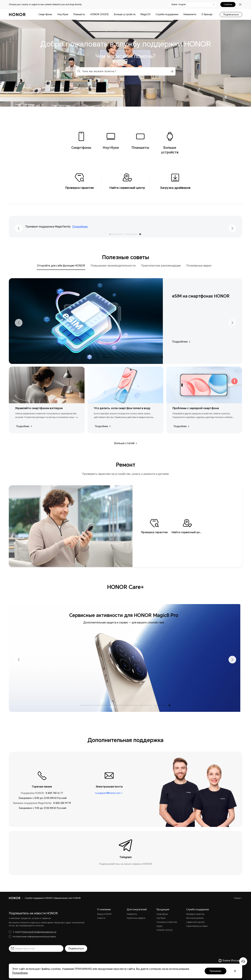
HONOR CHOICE (99, 14)
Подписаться (231, 15)
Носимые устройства (167, 922)
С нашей (34, 932)
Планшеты (79, 14)
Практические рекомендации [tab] (161, 266)
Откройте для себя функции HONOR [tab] (61, 266)
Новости (101, 918)
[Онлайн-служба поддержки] (243, 961)
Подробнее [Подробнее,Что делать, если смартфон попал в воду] (103, 426)
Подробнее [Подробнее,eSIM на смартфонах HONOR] (181, 342)
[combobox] (125, 71)
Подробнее (84, 227)
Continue (228, 5)
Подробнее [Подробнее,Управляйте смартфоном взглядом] (24, 426)
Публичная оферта (136, 918)
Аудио (159, 926)
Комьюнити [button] (190, 14)
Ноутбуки (63, 14)
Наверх (237, 898)
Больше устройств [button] (125, 14)
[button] (171, 71)
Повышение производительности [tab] (113, 266)
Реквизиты (132, 914)
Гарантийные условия (197, 926)
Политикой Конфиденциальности (39, 932)
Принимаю (215, 971)
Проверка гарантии (195, 914)
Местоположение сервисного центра (195, 920)
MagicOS (145, 14)
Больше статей (125, 443)
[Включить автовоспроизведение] (140, 234)
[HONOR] (15, 898)
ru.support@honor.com (108, 793)
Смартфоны (45, 14)
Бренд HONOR (104, 914)
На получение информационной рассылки (34, 937)
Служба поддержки (167, 14)
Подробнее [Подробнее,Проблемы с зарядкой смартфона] (181, 426)
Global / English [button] (178, 5)
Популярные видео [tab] (199, 266)
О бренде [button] (207, 14)
